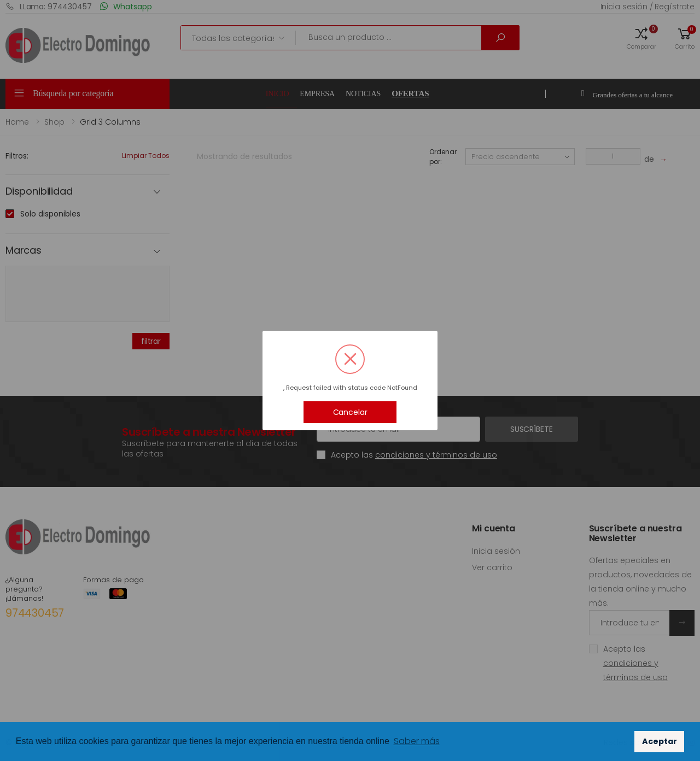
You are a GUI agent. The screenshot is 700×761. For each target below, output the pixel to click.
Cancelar (350, 412)
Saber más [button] (417, 741)
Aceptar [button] (660, 741)
